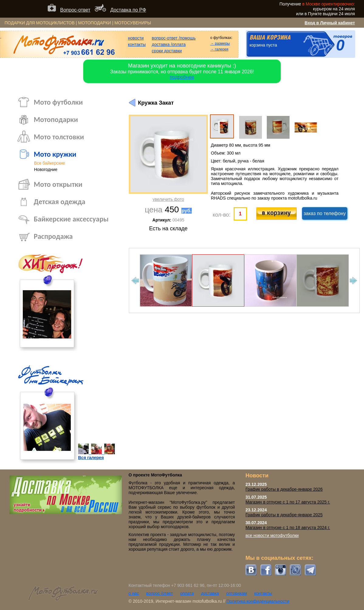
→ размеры (220, 44)
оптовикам (237, 593)
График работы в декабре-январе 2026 (284, 489)
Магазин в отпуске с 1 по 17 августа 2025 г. (288, 502)
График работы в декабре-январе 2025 (284, 515)
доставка (210, 593)
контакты (137, 44)
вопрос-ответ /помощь (174, 38)
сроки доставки (167, 51)
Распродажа (53, 236)
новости (136, 38)
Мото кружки (55, 154)
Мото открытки (58, 184)
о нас (134, 593)
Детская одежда (60, 202)
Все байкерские (50, 163)
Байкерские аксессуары (71, 219)
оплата (187, 593)
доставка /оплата (169, 44)
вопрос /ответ (160, 593)
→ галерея (219, 49)
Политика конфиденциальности (258, 601)
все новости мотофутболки (272, 535)
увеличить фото (168, 199)
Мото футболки (58, 102)
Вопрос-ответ (75, 10)
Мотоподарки (56, 119)
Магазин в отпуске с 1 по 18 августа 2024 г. (288, 528)
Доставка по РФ (128, 10)
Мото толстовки (59, 137)
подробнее (182, 77)
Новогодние (46, 169)
